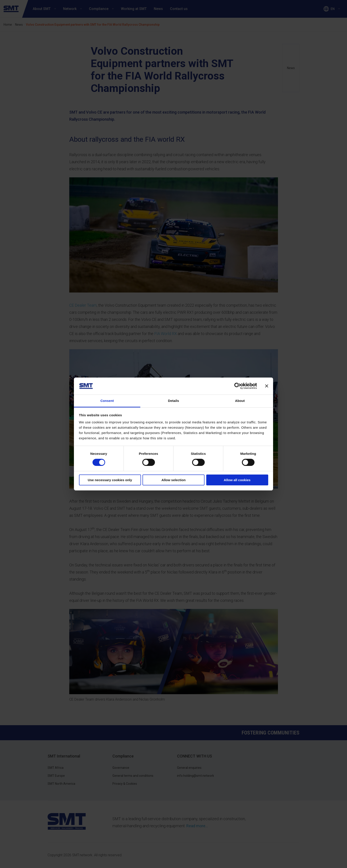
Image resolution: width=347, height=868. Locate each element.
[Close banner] (267, 386)
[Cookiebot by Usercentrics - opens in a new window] (238, 386)
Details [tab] (173, 401)
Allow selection (173, 480)
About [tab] (240, 401)
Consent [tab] (107, 401)
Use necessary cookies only (110, 480)
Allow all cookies (237, 480)
